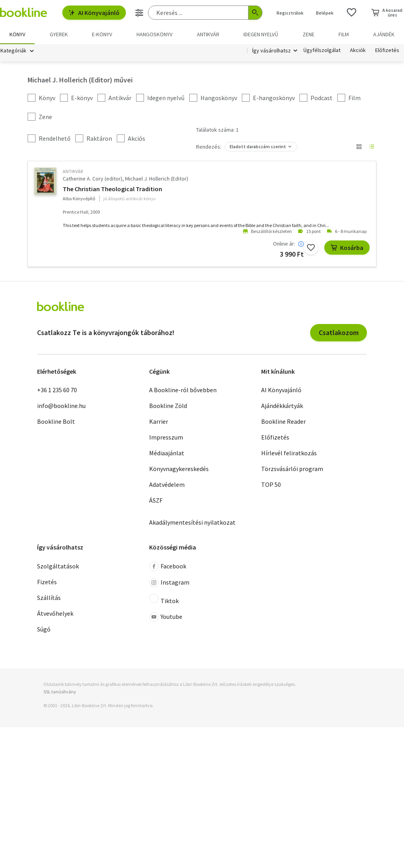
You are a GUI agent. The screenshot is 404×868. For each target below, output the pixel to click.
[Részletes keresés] (139, 13)
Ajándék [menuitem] (384, 34)
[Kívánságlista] (352, 13)
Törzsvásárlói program (292, 469)
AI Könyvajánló (94, 13)
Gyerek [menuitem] (59, 34)
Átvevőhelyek (55, 613)
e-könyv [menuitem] (102, 34)
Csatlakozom (339, 332)
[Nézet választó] (359, 147)
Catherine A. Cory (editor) (93, 179)
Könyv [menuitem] (17, 34)
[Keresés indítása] (255, 13)
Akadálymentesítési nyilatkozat (192, 522)
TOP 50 (271, 484)
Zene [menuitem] (309, 34)
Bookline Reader (283, 421)
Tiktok (164, 599)
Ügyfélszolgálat (322, 50)
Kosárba (347, 248)
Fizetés (47, 582)
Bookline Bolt (56, 421)
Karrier (159, 421)
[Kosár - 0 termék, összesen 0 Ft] (387, 13)
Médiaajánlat (167, 453)
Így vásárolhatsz (271, 50)
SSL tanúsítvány (60, 692)
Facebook (168, 566)
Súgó (44, 629)
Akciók (358, 50)
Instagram (169, 583)
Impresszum (166, 437)
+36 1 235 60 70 (57, 390)
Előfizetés (387, 50)
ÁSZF (156, 500)
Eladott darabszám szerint (258, 146)
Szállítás (49, 598)
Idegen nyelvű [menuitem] (261, 34)
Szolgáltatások (58, 566)
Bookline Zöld (168, 406)
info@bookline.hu (61, 406)
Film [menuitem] (344, 34)
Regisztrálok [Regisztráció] (290, 13)
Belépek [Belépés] (325, 13)
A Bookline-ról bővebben (183, 390)
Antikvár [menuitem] (208, 34)
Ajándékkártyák (282, 406)
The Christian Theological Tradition (112, 189)
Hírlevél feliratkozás (289, 453)
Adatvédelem (167, 484)
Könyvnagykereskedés (179, 469)
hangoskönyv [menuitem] (154, 34)
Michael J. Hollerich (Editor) (157, 179)
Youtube (166, 617)
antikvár (73, 171)
